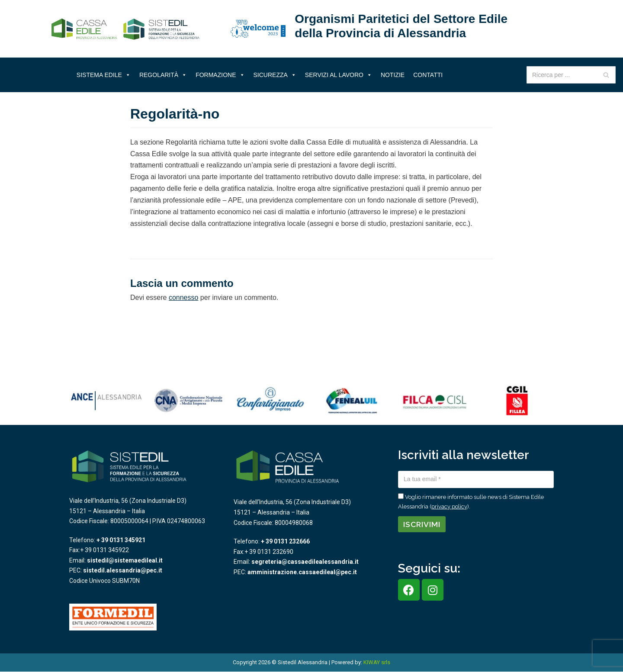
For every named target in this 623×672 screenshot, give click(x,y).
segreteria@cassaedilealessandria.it (305, 562)
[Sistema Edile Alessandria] (125, 29)
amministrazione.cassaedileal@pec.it (302, 572)
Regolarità (163, 75)
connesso (184, 297)
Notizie (393, 75)
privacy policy (449, 506)
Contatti (428, 75)
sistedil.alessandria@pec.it (123, 570)
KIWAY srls (377, 662)
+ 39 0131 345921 (121, 540)
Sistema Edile (104, 75)
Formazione (220, 75)
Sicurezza (275, 75)
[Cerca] (606, 75)
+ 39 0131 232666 (285, 541)
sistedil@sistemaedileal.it (125, 560)
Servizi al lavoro (339, 75)
